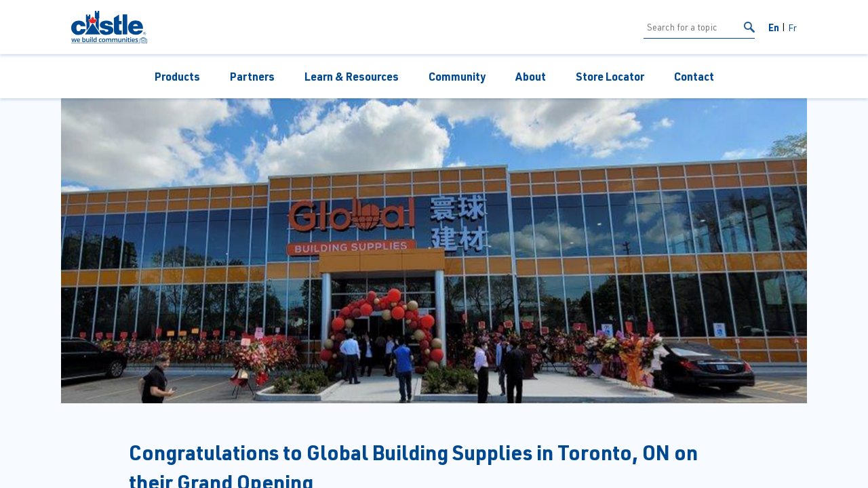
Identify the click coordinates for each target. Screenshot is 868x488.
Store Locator (610, 76)
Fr (792, 27)
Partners (252, 76)
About (531, 76)
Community (457, 76)
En (774, 27)
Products (177, 76)
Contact (694, 76)
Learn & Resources (352, 76)
